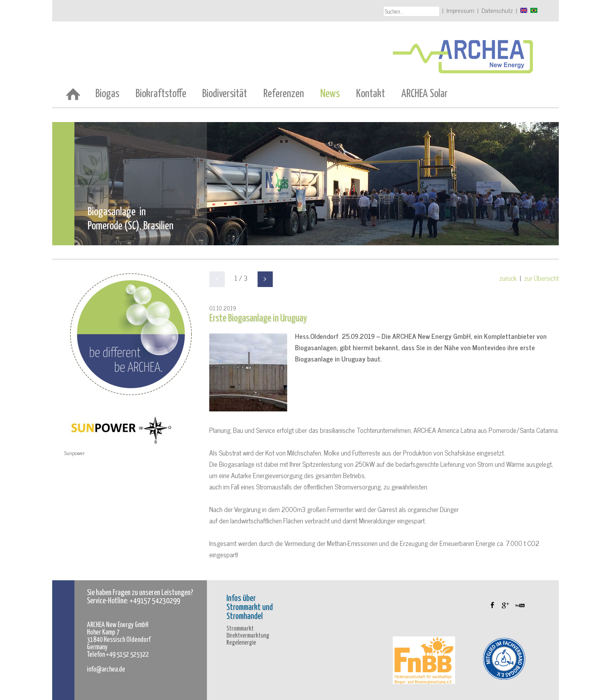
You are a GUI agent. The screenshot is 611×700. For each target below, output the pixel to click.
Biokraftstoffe (161, 94)
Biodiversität (225, 94)
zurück (508, 278)
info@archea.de (106, 670)
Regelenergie (241, 643)
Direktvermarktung (248, 636)
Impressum (460, 10)
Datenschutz (497, 10)
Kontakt (371, 94)
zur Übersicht (541, 278)
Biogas (107, 94)
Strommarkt (240, 629)
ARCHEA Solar (425, 94)
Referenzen (284, 94)
